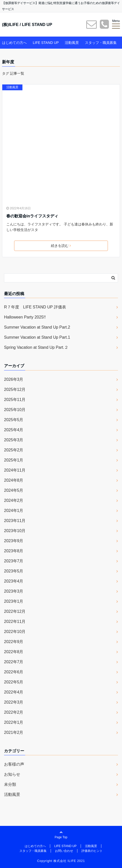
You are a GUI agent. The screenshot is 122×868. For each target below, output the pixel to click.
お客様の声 (14, 764)
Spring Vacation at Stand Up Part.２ (36, 347)
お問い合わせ (64, 851)
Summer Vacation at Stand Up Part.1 (37, 337)
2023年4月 (14, 581)
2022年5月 (14, 682)
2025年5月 (14, 420)
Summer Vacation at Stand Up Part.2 (37, 327)
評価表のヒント (92, 851)
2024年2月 (14, 500)
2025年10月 (15, 410)
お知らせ (12, 774)
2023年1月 (14, 601)
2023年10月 (15, 531)
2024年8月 (14, 480)
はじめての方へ (14, 43)
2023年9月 (14, 541)
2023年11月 (15, 521)
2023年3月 (14, 591)
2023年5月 (14, 571)
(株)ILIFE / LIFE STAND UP (27, 25)
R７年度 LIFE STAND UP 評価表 (35, 307)
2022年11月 (15, 621)
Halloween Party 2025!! (25, 317)
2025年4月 (14, 430)
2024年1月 (14, 511)
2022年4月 (14, 692)
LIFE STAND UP (46, 43)
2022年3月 (14, 702)
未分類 (10, 784)
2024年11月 (15, 470)
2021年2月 (14, 732)
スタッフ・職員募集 (101, 43)
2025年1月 (14, 460)
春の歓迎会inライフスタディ (32, 216)
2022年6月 (14, 672)
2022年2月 (14, 712)
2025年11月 (15, 400)
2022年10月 (15, 632)
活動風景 (72, 43)
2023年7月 (14, 561)
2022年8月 (14, 652)
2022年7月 (14, 662)
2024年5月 (14, 490)
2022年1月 (14, 722)
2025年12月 (15, 389)
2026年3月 (14, 379)
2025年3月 (14, 440)
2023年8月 (14, 551)
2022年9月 (14, 642)
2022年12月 (15, 611)
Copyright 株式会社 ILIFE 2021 (61, 861)
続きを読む (61, 246)
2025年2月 (14, 450)
